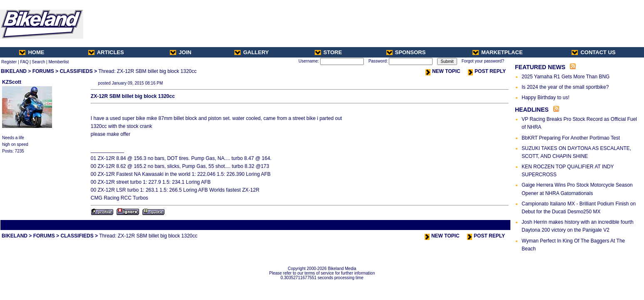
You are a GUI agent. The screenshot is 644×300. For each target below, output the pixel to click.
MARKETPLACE (498, 52)
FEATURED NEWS (540, 67)
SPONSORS (406, 52)
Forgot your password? (483, 61)
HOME (32, 52)
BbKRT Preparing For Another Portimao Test (571, 138)
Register (9, 62)
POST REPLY (487, 71)
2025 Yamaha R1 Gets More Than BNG (566, 77)
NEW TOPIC (443, 71)
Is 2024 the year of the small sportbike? (565, 87)
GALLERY (252, 52)
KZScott (12, 82)
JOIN (180, 52)
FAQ (24, 62)
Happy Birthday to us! (546, 97)
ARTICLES (106, 52)
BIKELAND (14, 71)
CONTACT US (593, 52)
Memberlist (58, 62)
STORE (328, 52)
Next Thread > (495, 225)
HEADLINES (532, 110)
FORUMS (43, 71)
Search (39, 62)
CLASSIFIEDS (76, 71)
